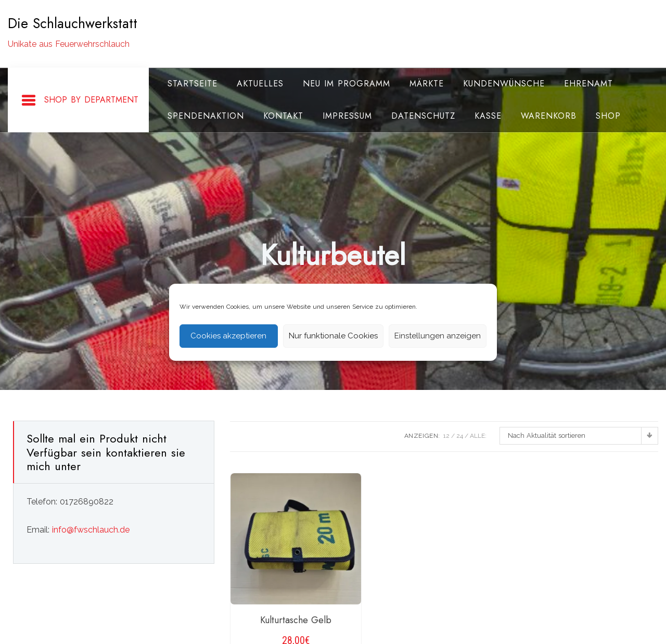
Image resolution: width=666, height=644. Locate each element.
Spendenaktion (206, 116)
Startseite (193, 84)
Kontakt (283, 116)
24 (460, 436)
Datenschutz (423, 116)
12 (446, 436)
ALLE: (478, 436)
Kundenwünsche (504, 84)
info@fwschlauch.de (91, 530)
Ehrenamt (588, 84)
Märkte (427, 84)
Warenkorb (549, 116)
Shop (608, 116)
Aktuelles (260, 84)
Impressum (347, 116)
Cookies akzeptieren (228, 336)
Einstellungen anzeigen (438, 336)
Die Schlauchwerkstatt (73, 23)
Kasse (488, 116)
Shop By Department (80, 100)
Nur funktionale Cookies (333, 336)
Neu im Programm (347, 84)
